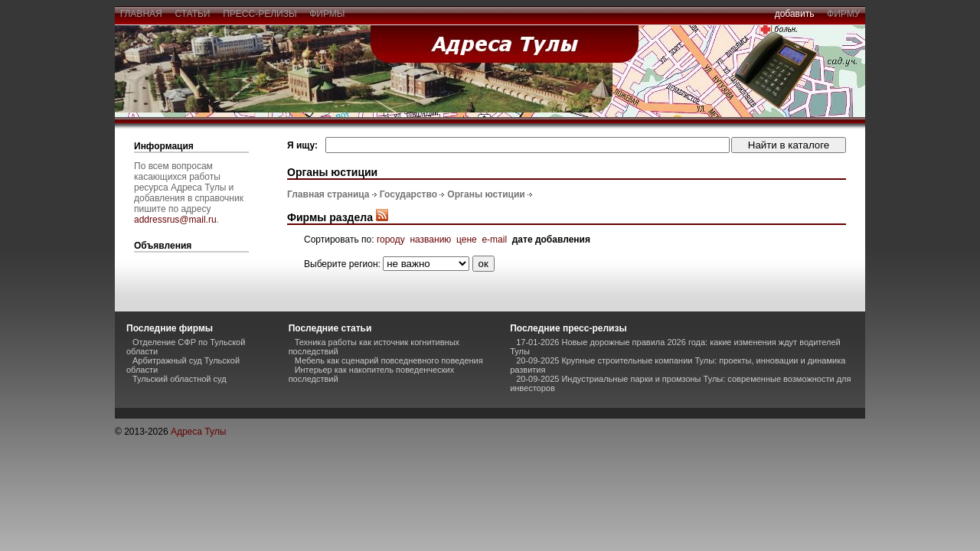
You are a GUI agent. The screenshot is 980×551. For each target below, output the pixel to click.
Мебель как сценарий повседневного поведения (389, 360)
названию (430, 240)
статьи (193, 14)
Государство (408, 194)
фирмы (328, 14)
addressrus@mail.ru (175, 220)
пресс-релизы (260, 14)
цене (467, 240)
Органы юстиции (486, 194)
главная (141, 14)
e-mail (494, 240)
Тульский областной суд (180, 379)
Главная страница (328, 194)
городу (391, 240)
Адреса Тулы (198, 432)
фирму (843, 14)
